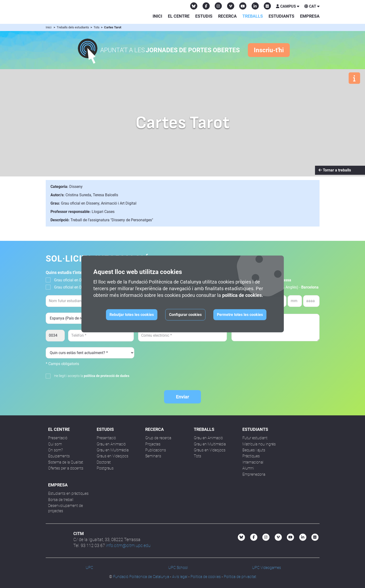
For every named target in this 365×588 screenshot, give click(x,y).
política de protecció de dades (107, 376)
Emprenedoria (254, 474)
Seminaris (153, 456)
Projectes (153, 444)
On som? (55, 450)
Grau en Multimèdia (113, 450)
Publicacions (156, 450)
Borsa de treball (61, 500)
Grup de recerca (158, 438)
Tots (97, 27)
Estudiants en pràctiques (68, 493)
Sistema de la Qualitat (66, 462)
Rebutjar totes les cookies (132, 315)
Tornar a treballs (335, 170)
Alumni (248, 468)
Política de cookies (206, 577)
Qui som (55, 444)
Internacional (253, 462)
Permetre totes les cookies (240, 315)
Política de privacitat (240, 577)
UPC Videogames (267, 568)
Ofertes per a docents (66, 468)
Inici (157, 16)
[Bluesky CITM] (194, 6)
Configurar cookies (185, 315)
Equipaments (59, 456)
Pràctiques (251, 456)
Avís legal (180, 577)
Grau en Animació (111, 444)
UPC (89, 568)
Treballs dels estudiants (73, 27)
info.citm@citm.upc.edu (128, 545)
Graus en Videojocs (112, 456)
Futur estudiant (255, 438)
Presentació (58, 438)
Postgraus (105, 468)
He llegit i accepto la (92, 376)
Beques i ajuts (254, 450)
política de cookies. (243, 295)
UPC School (178, 568)
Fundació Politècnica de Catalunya (141, 577)
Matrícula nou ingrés (259, 444)
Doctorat (104, 462)
